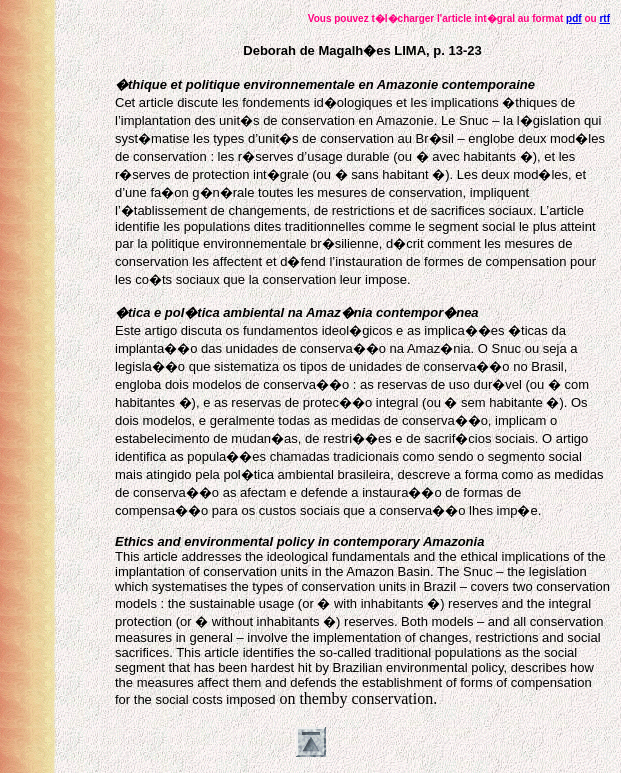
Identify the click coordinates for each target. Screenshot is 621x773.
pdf (574, 18)
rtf (604, 18)
